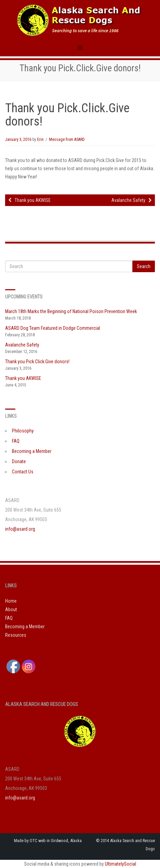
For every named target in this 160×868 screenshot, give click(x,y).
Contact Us (23, 472)
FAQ (16, 441)
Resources (16, 635)
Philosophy (23, 431)
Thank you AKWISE (30, 200)
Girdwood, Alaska (66, 841)
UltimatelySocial (121, 864)
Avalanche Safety (131, 200)
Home (11, 601)
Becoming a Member (32, 451)
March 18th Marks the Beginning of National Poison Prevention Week (71, 311)
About (11, 609)
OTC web (38, 841)
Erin (40, 139)
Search (144, 266)
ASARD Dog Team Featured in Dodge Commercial (53, 328)
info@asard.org (20, 529)
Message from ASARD (67, 139)
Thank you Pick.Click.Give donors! (37, 362)
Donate (19, 461)
